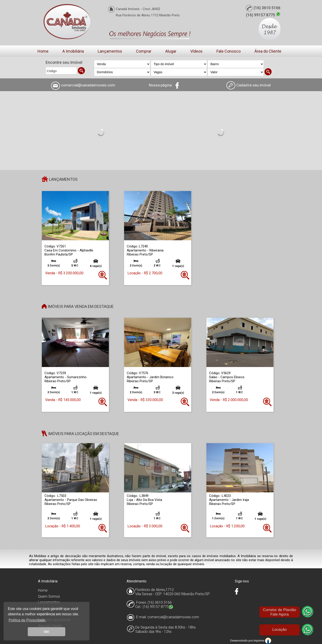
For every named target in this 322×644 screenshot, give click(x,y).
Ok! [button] (47, 632)
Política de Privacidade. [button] (27, 620)
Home (43, 51)
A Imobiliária (73, 51)
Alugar (171, 51)
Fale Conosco (229, 51)
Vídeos (196, 51)
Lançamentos (110, 51)
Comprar (144, 51)
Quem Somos (49, 596)
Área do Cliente (268, 51)
